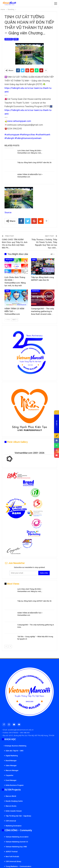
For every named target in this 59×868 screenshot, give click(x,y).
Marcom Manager (12, 770)
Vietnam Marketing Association (17, 837)
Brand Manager (11, 761)
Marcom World (11, 796)
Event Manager (11, 780)
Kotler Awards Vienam (14, 811)
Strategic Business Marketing (15, 746)
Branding (9, 39)
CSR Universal (11, 821)
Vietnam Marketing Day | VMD (16, 847)
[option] (30, 616)
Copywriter (10, 775)
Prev (8, 320)
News (16, 39)
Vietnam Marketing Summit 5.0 (17, 842)
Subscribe (44, 573)
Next (15, 320)
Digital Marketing (12, 756)
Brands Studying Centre (14, 801)
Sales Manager (11, 766)
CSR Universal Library (13, 862)
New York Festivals (12, 857)
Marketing (9, 260)
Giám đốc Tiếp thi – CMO (15, 751)
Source (8, 212)
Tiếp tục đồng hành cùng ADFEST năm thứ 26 (34, 162)
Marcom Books (11, 806)
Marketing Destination (14, 826)
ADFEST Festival (12, 852)
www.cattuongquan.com (19, 121)
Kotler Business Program (15, 785)
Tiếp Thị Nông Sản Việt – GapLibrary (18, 816)
